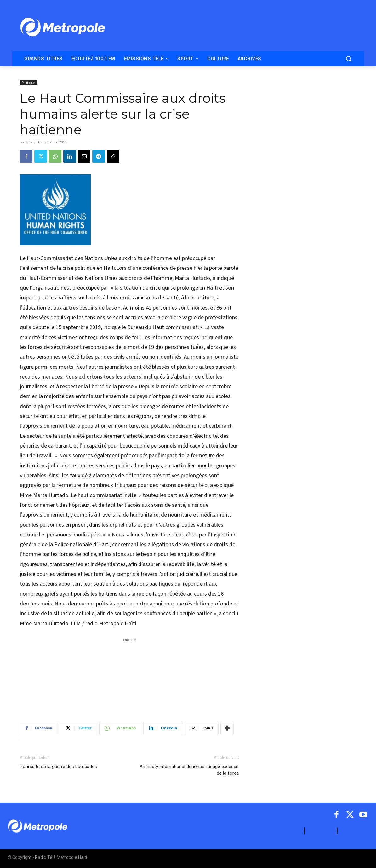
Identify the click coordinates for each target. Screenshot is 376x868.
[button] (349, 59)
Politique (28, 83)
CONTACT (321, 831)
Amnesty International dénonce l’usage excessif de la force (189, 770)
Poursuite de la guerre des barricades (58, 767)
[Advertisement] (129, 673)
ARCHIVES (354, 831)
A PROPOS (288, 831)
